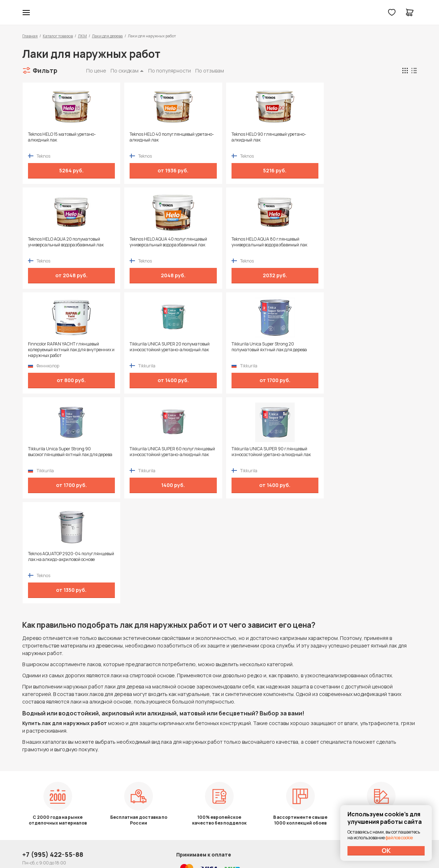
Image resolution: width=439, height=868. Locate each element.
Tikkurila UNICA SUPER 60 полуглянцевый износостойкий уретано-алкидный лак (255, 350)
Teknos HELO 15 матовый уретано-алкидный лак (62, 137)
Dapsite (238, 846)
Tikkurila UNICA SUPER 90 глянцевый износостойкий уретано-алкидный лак (359, 347)
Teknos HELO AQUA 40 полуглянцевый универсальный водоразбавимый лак (66, 242)
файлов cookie (399, 838)
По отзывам (210, 71)
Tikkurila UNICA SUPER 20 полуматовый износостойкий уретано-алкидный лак (360, 242)
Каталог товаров (58, 36)
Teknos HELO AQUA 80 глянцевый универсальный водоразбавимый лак (163, 242)
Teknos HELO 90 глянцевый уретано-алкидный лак (260, 137)
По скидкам (125, 71)
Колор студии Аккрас (219, 13)
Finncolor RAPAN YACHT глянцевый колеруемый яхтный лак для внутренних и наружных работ (258, 245)
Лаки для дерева (107, 36)
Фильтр (45, 70)
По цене (96, 71)
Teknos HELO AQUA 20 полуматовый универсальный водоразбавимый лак (358, 137)
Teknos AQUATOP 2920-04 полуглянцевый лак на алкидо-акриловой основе (60, 455)
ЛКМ (82, 36)
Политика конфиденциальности (384, 768)
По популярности (170, 71)
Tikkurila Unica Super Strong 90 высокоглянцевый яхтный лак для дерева (160, 350)
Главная (30, 36)
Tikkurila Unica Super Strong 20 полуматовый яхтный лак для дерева (65, 347)
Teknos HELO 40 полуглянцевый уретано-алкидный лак (157, 137)
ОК (386, 850)
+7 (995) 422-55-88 (53, 767)
